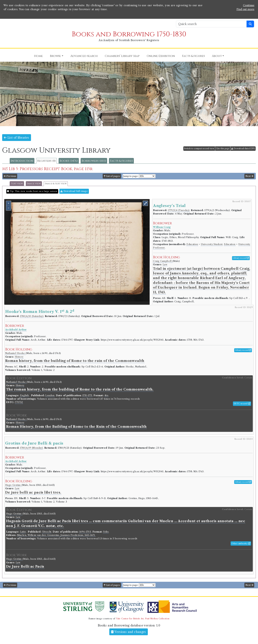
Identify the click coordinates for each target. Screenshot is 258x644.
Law (165, 264)
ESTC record (242, 404)
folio (106, 532)
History (19, 357)
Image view (34, 184)
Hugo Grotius (13, 485)
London (50, 395)
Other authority (241, 543)
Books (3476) (69, 161)
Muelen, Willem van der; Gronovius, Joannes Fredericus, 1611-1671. (56, 535)
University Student (212, 244)
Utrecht (47, 532)
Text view (17, 184)
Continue (249, 5)
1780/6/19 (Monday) (31, 448)
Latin (23, 532)
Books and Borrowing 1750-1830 (129, 34)
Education (192, 244)
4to (106, 395)
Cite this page (223, 148)
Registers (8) (46, 161)
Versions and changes (129, 632)
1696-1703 (85, 532)
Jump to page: (131, 176)
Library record (241, 258)
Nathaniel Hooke (15, 353)
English (24, 395)
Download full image (74, 191)
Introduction (22, 161)
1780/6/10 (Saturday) (32, 316)
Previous (10, 176)
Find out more (245, 9)
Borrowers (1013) (94, 161)
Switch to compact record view (199, 148)
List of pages (112, 176)
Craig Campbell (163, 261)
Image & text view (56, 184)
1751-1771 (87, 395)
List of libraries (17, 138)
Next (249, 176)
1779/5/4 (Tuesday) (179, 210)
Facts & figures (121, 161)
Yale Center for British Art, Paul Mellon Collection (143, 619)
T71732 (19, 402)
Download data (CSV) (243, 148)
